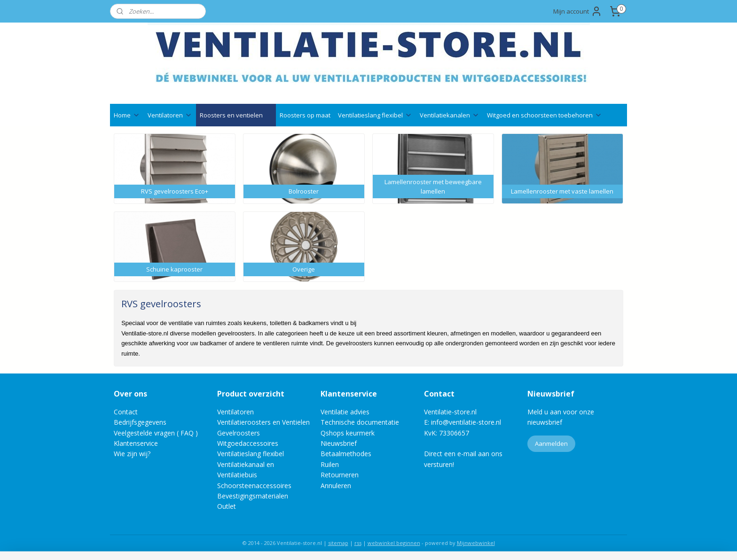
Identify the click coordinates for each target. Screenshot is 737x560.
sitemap (338, 543)
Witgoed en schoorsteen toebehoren (545, 115)
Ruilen (330, 464)
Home (127, 115)
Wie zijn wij (131, 454)
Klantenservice (136, 443)
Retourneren (340, 475)
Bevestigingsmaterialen (253, 496)
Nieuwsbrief (339, 443)
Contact (126, 412)
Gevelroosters (239, 433)
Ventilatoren (170, 115)
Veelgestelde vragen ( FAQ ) (156, 433)
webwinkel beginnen (394, 543)
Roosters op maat (305, 115)
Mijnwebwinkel (476, 543)
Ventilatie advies (345, 412)
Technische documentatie (360, 422)
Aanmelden (551, 443)
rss (358, 543)
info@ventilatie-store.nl (466, 422)
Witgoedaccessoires (248, 443)
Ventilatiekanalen (450, 115)
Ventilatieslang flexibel (375, 115)
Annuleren (336, 486)
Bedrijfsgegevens (140, 422)
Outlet (227, 506)
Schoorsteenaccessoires (254, 486)
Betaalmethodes (346, 454)
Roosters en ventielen (236, 115)
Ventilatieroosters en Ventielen (263, 422)
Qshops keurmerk (348, 433)
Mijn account (578, 11)
